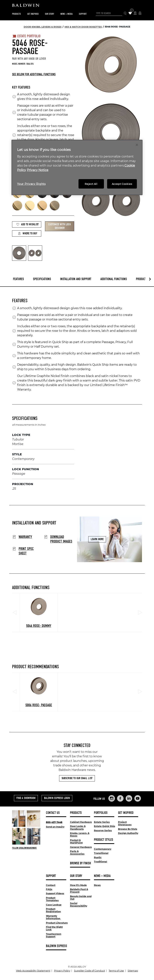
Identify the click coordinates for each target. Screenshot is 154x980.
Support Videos (55, 893)
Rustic (98, 857)
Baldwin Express (56, 946)
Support (83, 14)
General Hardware (81, 847)
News (97, 885)
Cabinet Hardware (81, 822)
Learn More (97, 539)
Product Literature (57, 923)
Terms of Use (116, 971)
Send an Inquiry (55, 827)
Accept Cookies (122, 184)
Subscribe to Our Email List (77, 778)
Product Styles (104, 840)
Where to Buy (27, 234)
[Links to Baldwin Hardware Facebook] (120, 798)
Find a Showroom (26, 798)
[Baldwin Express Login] (140, 13)
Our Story (50, 14)
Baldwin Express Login (57, 798)
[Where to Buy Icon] (135, 13)
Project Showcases (125, 823)
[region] (77, 167)
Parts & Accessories (77, 853)
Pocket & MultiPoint (76, 841)
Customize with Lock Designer (60, 226)
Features (18, 279)
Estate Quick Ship (104, 826)
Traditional (101, 862)
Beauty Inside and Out (81, 898)
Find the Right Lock (54, 928)
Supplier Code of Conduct (90, 971)
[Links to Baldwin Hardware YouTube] (138, 798)
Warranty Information (53, 917)
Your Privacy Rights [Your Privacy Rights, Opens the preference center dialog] (31, 184)
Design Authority (128, 833)
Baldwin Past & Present (79, 891)
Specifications (42, 279)
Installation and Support (76, 279)
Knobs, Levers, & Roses (80, 834)
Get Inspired (33, 14)
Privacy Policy (62, 971)
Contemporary (103, 849)
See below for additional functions (34, 74)
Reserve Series (103, 831)
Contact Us (53, 813)
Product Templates (52, 899)
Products (16, 14)
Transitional (101, 853)
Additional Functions (114, 279)
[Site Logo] (77, 6)
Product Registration (53, 910)
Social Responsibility (79, 905)
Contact (51, 885)
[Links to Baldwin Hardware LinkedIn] (129, 798)
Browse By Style (128, 829)
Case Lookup (54, 905)
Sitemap (133, 971)
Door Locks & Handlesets (78, 827)
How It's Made (78, 885)
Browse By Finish (80, 863)
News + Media (66, 14)
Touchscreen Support (54, 935)
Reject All (91, 184)
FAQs (49, 889)
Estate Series (102, 822)
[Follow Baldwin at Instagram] (26, 848)
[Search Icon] (125, 13)
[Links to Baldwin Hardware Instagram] (112, 798)
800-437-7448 (54, 822)
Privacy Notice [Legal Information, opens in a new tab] (38, 170)
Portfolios (101, 813)
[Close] (137, 145)
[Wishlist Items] (130, 13)
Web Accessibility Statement (33, 971)
